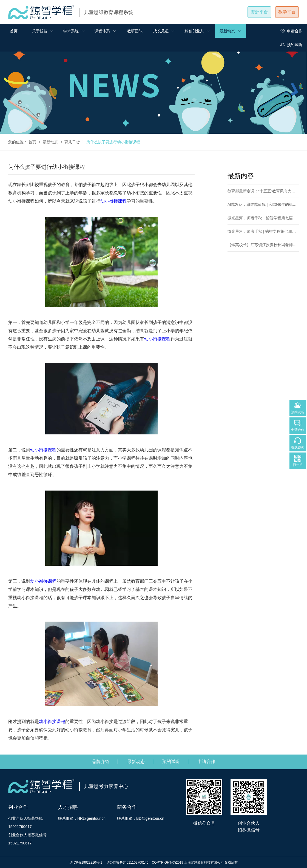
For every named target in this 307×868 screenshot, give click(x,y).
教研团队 (135, 31)
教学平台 (287, 12)
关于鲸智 (43, 31)
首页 (14, 31)
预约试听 (291, 45)
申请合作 (291, 31)
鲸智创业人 (197, 31)
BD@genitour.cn (150, 818)
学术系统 (74, 31)
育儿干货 (72, 142)
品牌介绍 (101, 762)
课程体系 (106, 31)
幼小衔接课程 (113, 201)
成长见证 (164, 31)
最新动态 (231, 31)
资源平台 (259, 12)
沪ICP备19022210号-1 (86, 863)
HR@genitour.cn (91, 818)
